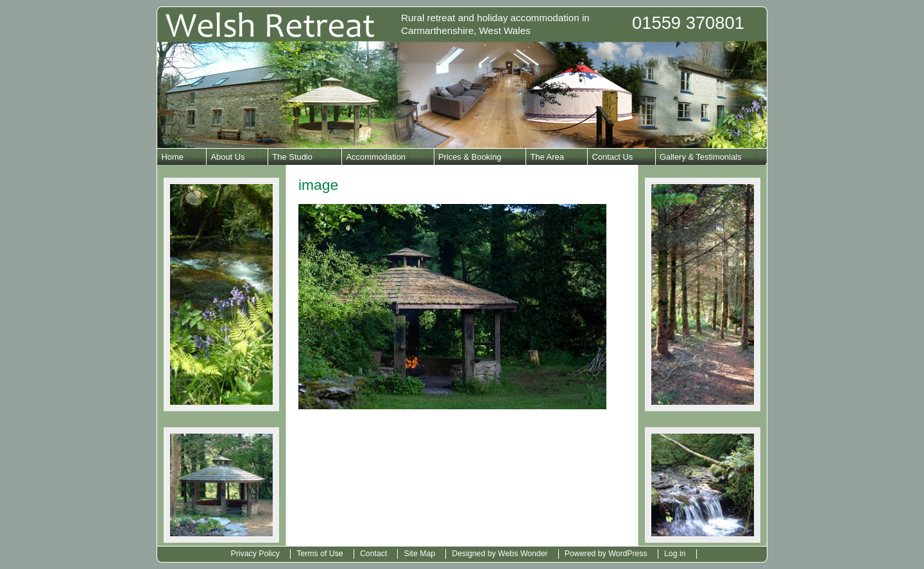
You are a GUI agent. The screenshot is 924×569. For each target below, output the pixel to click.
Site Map (420, 554)
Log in (675, 554)
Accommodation (376, 157)
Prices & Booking (470, 157)
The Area (547, 157)
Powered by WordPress (606, 554)
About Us (227, 157)
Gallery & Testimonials (700, 157)
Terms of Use (320, 554)
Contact (373, 554)
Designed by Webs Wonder (500, 554)
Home (172, 157)
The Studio (292, 157)
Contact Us (612, 157)
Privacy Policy (255, 554)
